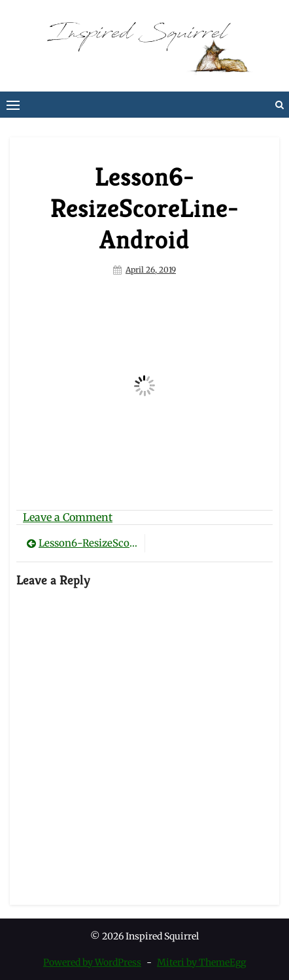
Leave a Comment (68, 517)
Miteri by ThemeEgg (201, 962)
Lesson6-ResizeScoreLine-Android (88, 543)
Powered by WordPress (92, 962)
